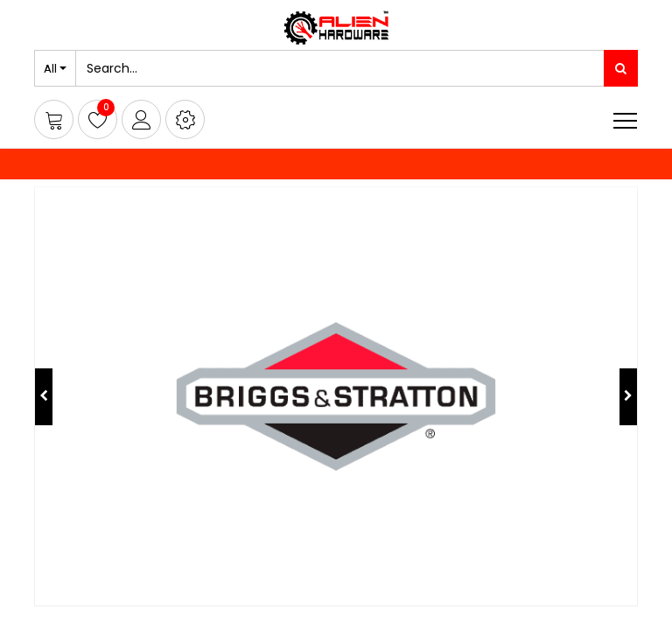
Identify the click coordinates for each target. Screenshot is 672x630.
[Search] (621, 68)
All (50, 68)
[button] (185, 119)
